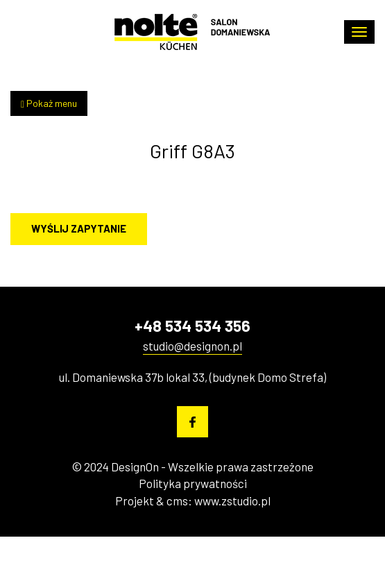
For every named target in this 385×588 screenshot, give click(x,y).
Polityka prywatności (193, 483)
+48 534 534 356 (192, 326)
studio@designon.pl (192, 346)
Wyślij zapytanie (79, 228)
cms (177, 501)
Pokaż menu (49, 103)
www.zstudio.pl (232, 501)
